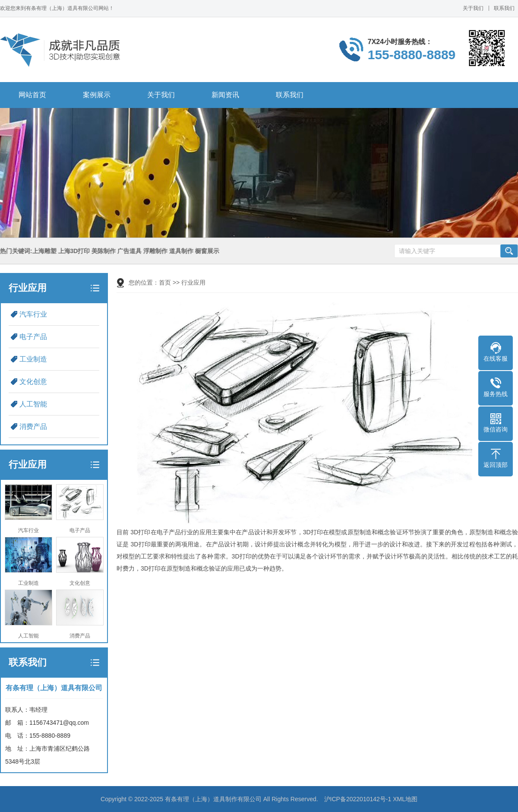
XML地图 (405, 799)
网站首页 (32, 95)
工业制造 (33, 359)
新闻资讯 (225, 95)
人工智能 (33, 404)
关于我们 (473, 8)
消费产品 (33, 427)
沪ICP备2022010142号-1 (358, 799)
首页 (165, 282)
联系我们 (504, 8)
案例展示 (97, 95)
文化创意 (33, 382)
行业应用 (193, 282)
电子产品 (33, 337)
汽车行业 (33, 314)
